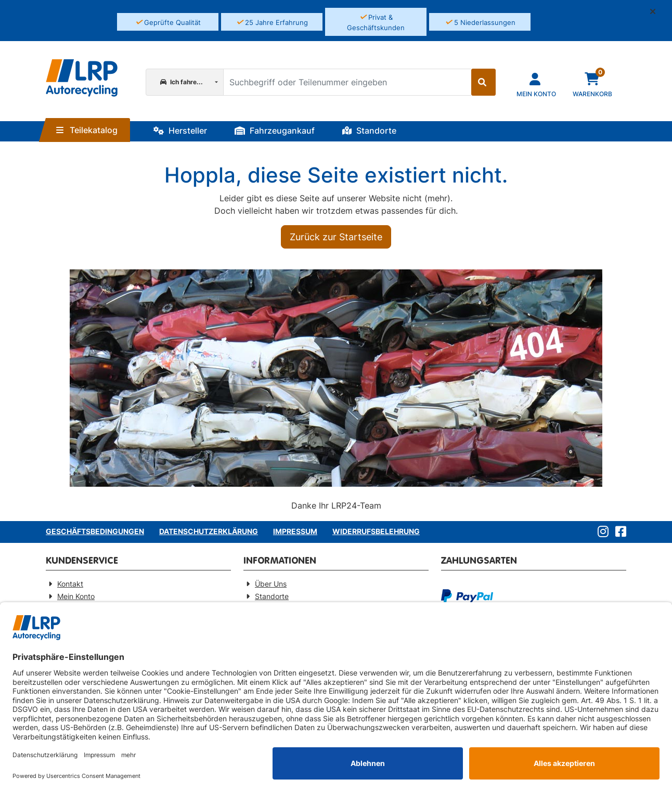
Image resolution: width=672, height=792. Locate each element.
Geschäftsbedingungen (95, 531)
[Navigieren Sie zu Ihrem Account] (536, 84)
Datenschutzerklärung (209, 531)
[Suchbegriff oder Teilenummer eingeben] (347, 82)
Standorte (369, 131)
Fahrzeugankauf (275, 131)
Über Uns (271, 584)
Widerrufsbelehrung (376, 531)
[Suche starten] (483, 82)
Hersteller (180, 131)
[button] (657, 11)
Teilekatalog (87, 130)
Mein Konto (76, 596)
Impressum (295, 531)
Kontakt (70, 584)
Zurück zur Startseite (336, 237)
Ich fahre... (182, 82)
